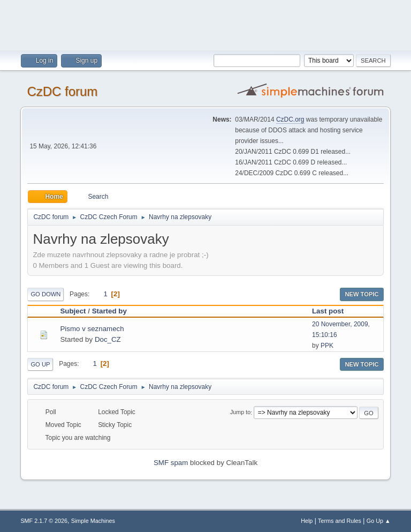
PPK (327, 346)
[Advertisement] (205, 24)
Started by (109, 311)
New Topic (361, 294)
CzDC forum (62, 91)
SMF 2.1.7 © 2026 (44, 521)
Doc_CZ (108, 339)
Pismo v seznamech (92, 329)
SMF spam (171, 463)
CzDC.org (290, 119)
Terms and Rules (340, 521)
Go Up (40, 364)
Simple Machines (93, 521)
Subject (73, 311)
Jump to (240, 413)
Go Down (45, 294)
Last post (333, 311)
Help (307, 521)
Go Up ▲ (379, 521)
